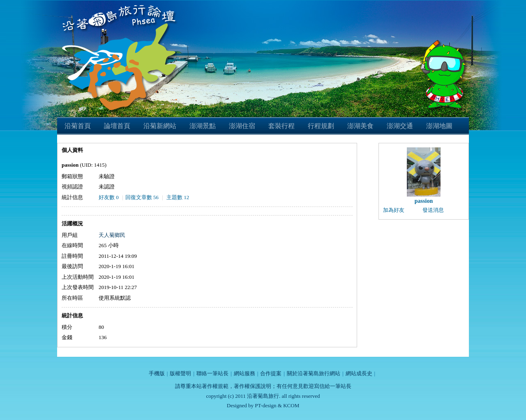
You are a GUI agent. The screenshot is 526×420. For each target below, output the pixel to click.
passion (424, 201)
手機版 (157, 373)
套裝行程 (281, 126)
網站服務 (245, 373)
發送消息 (433, 210)
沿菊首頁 (78, 126)
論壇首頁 (117, 126)
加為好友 (394, 210)
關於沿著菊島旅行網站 (314, 373)
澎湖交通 (400, 126)
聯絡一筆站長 (212, 373)
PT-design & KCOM (277, 405)
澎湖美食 (360, 126)
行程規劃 (321, 126)
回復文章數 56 (142, 197)
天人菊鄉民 (112, 235)
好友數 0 (109, 197)
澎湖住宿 (242, 126)
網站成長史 (359, 373)
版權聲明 (180, 373)
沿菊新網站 (160, 126)
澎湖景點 (203, 126)
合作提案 (271, 373)
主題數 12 (178, 197)
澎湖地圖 (439, 126)
